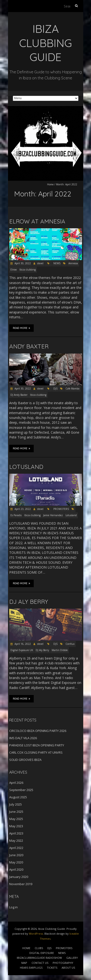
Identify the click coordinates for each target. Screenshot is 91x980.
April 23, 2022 (22, 509)
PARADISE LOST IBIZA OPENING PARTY (37, 745)
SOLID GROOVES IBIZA (25, 760)
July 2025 (16, 804)
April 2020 (16, 869)
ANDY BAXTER (29, 346)
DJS (55, 389)
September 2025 (21, 790)
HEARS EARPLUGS (31, 968)
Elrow (14, 270)
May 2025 (16, 819)
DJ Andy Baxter (19, 395)
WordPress (36, 934)
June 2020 (16, 855)
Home (50, 184)
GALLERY (72, 958)
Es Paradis (16, 515)
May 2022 (16, 841)
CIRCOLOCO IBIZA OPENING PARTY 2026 (38, 731)
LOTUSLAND (26, 467)
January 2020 (19, 877)
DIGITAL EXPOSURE (42, 953)
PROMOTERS (61, 509)
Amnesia (73, 263)
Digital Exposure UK (22, 650)
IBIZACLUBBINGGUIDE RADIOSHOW (39, 958)
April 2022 (16, 848)
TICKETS (52, 968)
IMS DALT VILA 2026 (23, 738)
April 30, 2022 (22, 263)
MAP (24, 963)
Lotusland (71, 515)
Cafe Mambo (72, 389)
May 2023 (16, 826)
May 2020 (16, 862)
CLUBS (39, 948)
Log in (13, 907)
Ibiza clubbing (28, 270)
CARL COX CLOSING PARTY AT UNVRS (36, 752)
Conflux (70, 644)
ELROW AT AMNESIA (37, 221)
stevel (40, 263)
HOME (26, 948)
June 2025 (16, 812)
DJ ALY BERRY (29, 602)
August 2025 (18, 797)
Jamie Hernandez (53, 515)
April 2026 (16, 783)
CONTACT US (40, 963)
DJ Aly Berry (42, 650)
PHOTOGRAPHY (63, 963)
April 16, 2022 (22, 644)
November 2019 (21, 884)
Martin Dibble (60, 650)
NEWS (57, 263)
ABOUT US (68, 968)
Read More (21, 328)
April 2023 (16, 833)
